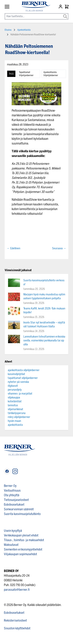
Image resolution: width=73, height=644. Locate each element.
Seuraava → (59, 248)
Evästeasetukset (14, 505)
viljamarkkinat (15, 409)
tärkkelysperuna (17, 413)
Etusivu (8, 30)
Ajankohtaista (24, 30)
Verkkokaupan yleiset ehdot (21, 535)
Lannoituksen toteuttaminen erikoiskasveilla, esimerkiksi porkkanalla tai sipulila (44, 341)
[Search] (65, 14)
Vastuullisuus (12, 490)
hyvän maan (14, 421)
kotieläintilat (15, 401)
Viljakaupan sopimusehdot (20, 554)
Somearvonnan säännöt (19, 509)
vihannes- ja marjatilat (20, 394)
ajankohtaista (15, 425)
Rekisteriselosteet (15, 620)
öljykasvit (13, 386)
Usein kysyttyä (13, 531)
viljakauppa (14, 398)
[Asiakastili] (61, 7)
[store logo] (34, 7)
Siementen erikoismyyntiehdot (23, 549)
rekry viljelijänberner (19, 417)
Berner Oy (10, 486)
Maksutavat (11, 545)
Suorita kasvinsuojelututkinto (22, 514)
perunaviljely (15, 390)
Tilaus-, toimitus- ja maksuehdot (24, 540)
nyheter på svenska (18, 382)
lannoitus (13, 405)
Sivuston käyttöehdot (17, 628)
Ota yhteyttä (12, 495)
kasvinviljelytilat (16, 374)
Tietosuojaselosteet (16, 500)
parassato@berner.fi (17, 590)
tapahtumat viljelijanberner (26, 74)
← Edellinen (14, 248)
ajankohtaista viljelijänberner (51, 74)
